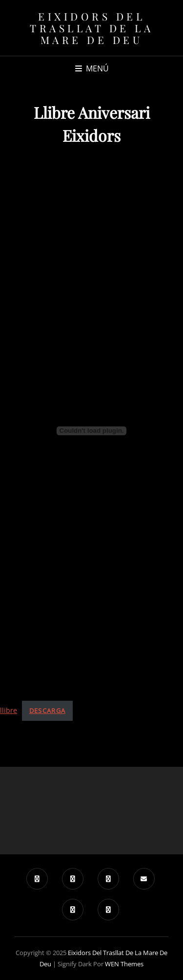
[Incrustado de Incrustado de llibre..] (91, 431)
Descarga (47, 711)
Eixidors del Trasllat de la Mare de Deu (91, 28)
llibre (9, 710)
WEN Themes (124, 964)
